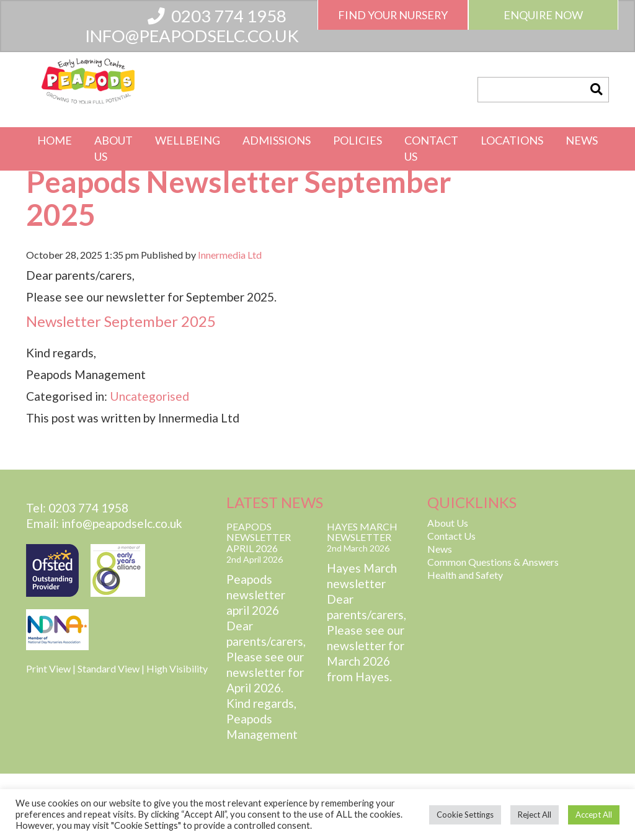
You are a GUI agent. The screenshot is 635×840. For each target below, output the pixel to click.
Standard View (109, 668)
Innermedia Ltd (230, 255)
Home (55, 140)
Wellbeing (188, 140)
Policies (357, 140)
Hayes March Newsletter (362, 532)
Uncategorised (149, 396)
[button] (596, 90)
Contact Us (431, 148)
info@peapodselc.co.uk (192, 36)
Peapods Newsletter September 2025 (239, 198)
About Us (113, 148)
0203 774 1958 (217, 16)
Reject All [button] (535, 815)
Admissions (277, 140)
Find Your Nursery (393, 15)
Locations (512, 140)
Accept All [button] (594, 815)
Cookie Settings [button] (465, 815)
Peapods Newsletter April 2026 (259, 537)
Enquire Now (543, 15)
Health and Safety (465, 575)
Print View (48, 668)
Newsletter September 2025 (121, 321)
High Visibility (177, 668)
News (582, 140)
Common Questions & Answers (493, 562)
